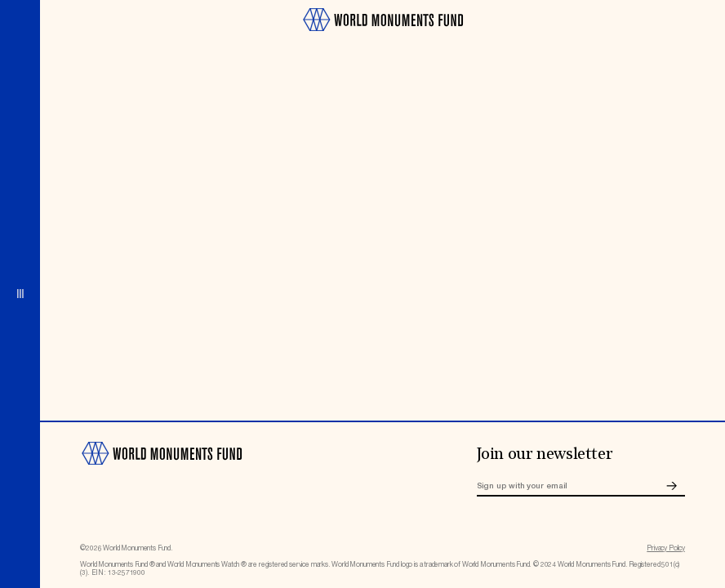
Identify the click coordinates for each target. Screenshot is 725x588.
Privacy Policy (666, 549)
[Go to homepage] (383, 36)
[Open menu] (20, 294)
